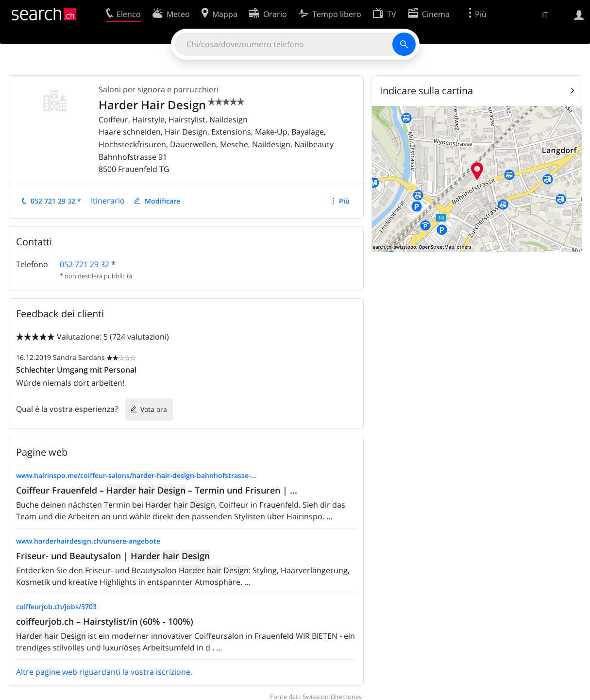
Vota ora (154, 409)
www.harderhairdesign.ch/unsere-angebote (88, 541)
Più (344, 201)
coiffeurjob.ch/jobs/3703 (56, 606)
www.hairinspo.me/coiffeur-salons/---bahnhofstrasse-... (136, 475)
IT (545, 15)
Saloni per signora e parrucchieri (159, 89)
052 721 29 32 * (56, 201)
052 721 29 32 (84, 264)
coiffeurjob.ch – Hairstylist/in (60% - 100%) (105, 621)
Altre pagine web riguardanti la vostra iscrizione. (104, 672)
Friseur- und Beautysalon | (113, 556)
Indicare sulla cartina (426, 91)
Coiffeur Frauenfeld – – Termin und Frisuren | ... (157, 490)
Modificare (162, 201)
